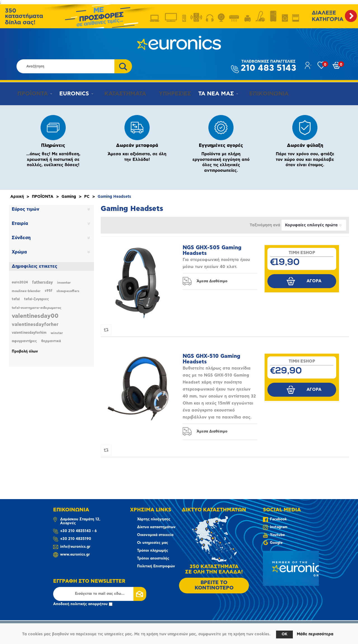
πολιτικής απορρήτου (89, 604)
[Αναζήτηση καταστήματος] (65, 66)
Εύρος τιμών (26, 209)
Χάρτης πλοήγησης (154, 519)
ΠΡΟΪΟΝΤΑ (30, 94)
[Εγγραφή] (100, 594)
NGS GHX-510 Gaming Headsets (211, 359)
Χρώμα (19, 252)
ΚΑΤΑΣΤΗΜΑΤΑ (121, 94)
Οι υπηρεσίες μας (153, 543)
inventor (64, 283)
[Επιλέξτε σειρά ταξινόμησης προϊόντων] (314, 225)
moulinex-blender (26, 291)
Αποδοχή (83, 604)
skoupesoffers (68, 291)
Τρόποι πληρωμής (153, 551)
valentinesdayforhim (29, 333)
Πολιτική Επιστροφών (156, 566)
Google (276, 543)
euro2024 (20, 282)
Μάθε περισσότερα (315, 634)
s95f (49, 291)
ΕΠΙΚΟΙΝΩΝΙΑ (261, 94)
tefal (16, 299)
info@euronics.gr (75, 547)
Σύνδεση (21, 238)
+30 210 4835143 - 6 (78, 531)
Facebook (278, 519)
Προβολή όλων (25, 352)
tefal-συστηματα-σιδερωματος (36, 308)
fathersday (43, 283)
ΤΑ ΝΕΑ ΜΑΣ (211, 94)
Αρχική (17, 197)
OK (284, 634)
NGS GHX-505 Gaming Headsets (212, 251)
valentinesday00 (35, 316)
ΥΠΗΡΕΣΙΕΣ (169, 94)
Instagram (279, 527)
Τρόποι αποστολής (153, 559)
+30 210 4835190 (76, 539)
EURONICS (72, 94)
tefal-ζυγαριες (36, 299)
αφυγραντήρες (24, 341)
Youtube (277, 535)
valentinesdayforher (35, 325)
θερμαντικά (51, 341)
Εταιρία (20, 224)
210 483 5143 (268, 66)
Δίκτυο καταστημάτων (156, 527)
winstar (57, 333)
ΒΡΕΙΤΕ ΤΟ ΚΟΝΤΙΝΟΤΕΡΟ (214, 585)
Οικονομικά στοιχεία (155, 535)
